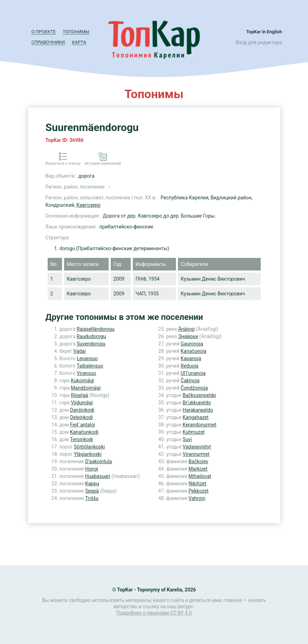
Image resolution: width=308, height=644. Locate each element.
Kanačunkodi (84, 432)
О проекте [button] (44, 32)
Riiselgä (79, 395)
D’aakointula (98, 461)
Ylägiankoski (88, 454)
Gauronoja (192, 344)
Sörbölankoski (89, 447)
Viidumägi (82, 403)
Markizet (198, 469)
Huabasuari (98, 476)
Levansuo (87, 358)
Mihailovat (200, 476)
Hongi (92, 469)
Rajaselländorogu (96, 329)
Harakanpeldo (198, 410)
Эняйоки (188, 336)
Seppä (92, 491)
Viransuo (86, 373)
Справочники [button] (48, 42)
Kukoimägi (82, 381)
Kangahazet (196, 417)
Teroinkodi (81, 439)
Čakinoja (190, 381)
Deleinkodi (81, 417)
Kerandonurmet (199, 425)
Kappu (92, 484)
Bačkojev (198, 461)
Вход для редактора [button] (259, 42)
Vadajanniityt (197, 447)
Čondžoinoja (194, 388)
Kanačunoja (194, 351)
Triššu (92, 498)
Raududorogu (91, 336)
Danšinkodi (82, 410)
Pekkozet (199, 491)
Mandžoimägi (86, 388)
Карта (79, 42)
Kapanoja (191, 358)
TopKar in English (264, 32)
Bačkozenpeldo (199, 395)
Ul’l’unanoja (193, 373)
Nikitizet (197, 484)
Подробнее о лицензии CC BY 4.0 (154, 613)
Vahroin (197, 498)
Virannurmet (196, 454)
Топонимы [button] (76, 32)
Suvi (187, 439)
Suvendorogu (91, 344)
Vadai (79, 351)
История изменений (103, 163)
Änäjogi (186, 329)
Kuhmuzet (194, 432)
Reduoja (190, 366)
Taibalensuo (90, 366)
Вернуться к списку (63, 163)
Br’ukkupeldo (197, 403)
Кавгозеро (88, 205)
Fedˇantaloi (83, 425)
